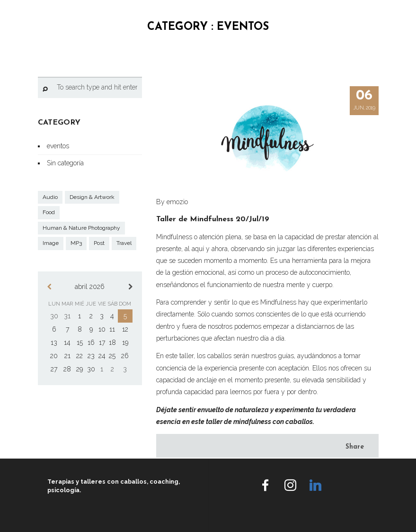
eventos (58, 146)
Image (51, 243)
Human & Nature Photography (81, 228)
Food (49, 212)
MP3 (76, 243)
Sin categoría (65, 163)
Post (99, 243)
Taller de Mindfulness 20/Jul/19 (213, 219)
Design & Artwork (92, 197)
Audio (50, 197)
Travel (124, 243)
